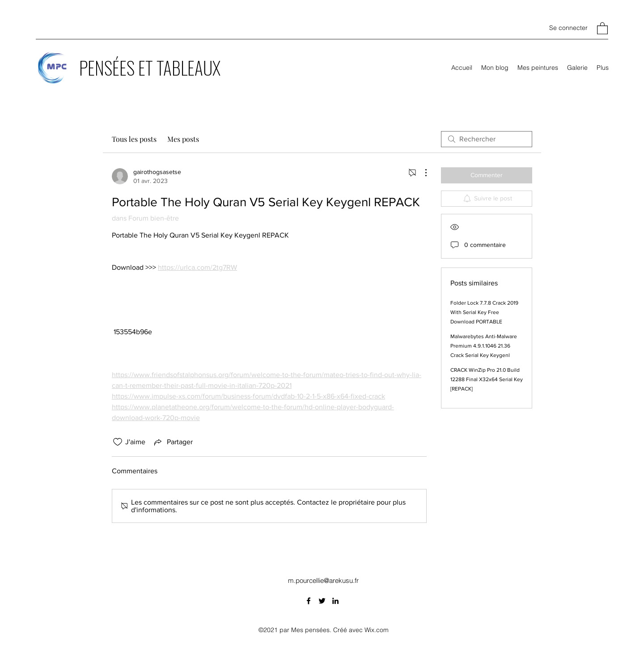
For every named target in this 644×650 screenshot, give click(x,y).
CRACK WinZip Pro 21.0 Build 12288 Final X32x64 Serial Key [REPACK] (487, 379)
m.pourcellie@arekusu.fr (323, 580)
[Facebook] (309, 601)
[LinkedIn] (335, 601)
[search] (487, 139)
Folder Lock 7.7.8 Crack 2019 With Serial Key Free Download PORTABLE (484, 312)
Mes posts (183, 139)
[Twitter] (322, 601)
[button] (602, 28)
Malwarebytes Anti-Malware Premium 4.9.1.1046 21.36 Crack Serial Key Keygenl (484, 346)
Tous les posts (134, 139)
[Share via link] (173, 442)
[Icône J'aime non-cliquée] (118, 442)
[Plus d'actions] (421, 173)
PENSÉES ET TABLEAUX (150, 68)
